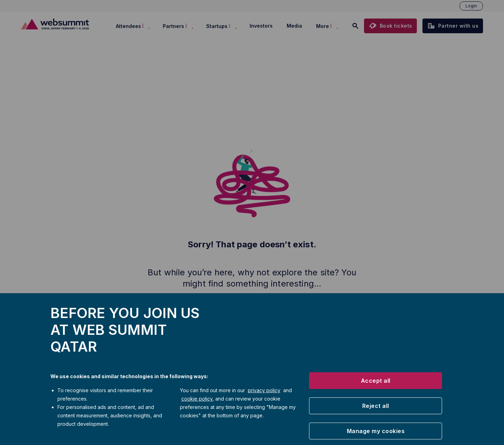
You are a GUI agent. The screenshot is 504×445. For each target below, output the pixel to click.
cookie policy (197, 399)
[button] (376, 381)
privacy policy (264, 390)
